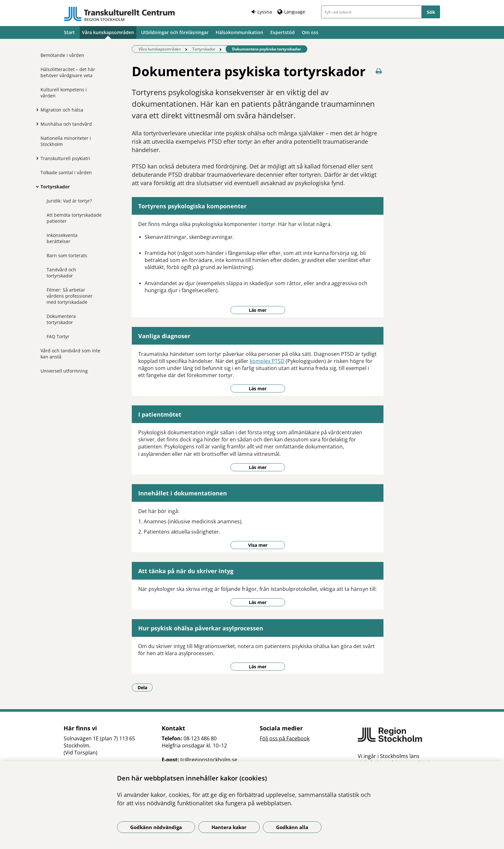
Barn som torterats (67, 255)
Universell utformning (64, 371)
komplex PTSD (267, 361)
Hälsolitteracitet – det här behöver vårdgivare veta (68, 72)
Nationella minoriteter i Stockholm (66, 141)
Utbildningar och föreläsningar (175, 32)
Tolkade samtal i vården (66, 172)
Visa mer (258, 545)
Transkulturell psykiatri (65, 158)
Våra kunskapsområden (108, 32)
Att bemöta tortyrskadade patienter (74, 218)
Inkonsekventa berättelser (62, 238)
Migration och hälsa (62, 110)
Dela (145, 687)
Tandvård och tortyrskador (61, 273)
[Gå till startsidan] (120, 14)
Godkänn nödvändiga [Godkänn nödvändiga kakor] (156, 827)
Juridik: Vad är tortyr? (69, 201)
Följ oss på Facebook (285, 738)
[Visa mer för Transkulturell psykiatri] (36, 158)
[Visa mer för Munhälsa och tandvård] (36, 124)
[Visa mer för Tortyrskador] (36, 186)
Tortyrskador (55, 187)
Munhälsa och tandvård (66, 124)
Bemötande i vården (62, 55)
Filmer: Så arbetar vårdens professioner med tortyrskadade (70, 296)
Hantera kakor (229, 827)
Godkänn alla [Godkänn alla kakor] (292, 827)
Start (69, 32)
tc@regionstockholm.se (209, 760)
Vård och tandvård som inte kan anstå (70, 354)
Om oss (310, 32)
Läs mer (258, 310)
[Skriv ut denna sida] (379, 71)
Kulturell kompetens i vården (64, 93)
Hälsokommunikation (239, 32)
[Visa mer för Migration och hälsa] (36, 110)
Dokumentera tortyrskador (61, 319)
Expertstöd (283, 32)
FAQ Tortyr (58, 336)
